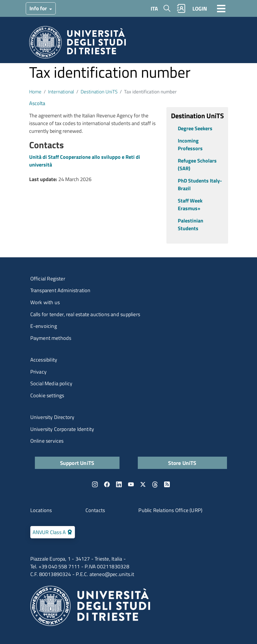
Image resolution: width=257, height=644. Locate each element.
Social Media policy (51, 383)
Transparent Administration (60, 290)
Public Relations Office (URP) (170, 510)
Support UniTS (77, 463)
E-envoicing (44, 326)
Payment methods (51, 338)
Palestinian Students (191, 224)
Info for (39, 8)
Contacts (95, 510)
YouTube (131, 484)
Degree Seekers (195, 128)
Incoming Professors (190, 145)
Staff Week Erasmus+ (190, 204)
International (61, 92)
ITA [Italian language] (154, 8)
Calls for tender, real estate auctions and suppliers (85, 314)
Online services (47, 441)
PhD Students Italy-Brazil (200, 184)
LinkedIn (119, 484)
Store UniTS (182, 463)
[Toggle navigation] (221, 8)
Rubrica (181, 8)
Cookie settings (47, 395)
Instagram (95, 484)
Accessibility (44, 360)
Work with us (45, 302)
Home (35, 92)
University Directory (52, 417)
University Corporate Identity (62, 429)
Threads (155, 484)
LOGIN (200, 8)
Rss (167, 484)
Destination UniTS (99, 92)
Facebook (107, 484)
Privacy (38, 372)
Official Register (48, 279)
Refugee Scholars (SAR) (197, 164)
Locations (41, 510)
